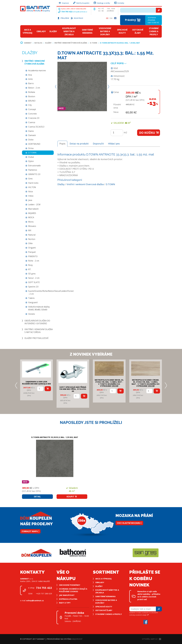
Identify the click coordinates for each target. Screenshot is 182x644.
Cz (107, 18)
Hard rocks (33, 183)
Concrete (32, 114)
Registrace (77, 18)
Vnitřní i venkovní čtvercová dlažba (71, 43)
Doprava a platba (68, 599)
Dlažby (53, 31)
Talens (31, 298)
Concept (32, 109)
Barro (31, 83)
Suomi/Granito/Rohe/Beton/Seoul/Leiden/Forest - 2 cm (51, 292)
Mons (31, 222)
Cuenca (32, 122)
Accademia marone (37, 70)
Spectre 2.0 (33, 287)
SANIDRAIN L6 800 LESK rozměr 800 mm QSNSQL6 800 (36, 383)
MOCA (31, 217)
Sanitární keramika (87, 31)
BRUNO (32, 101)
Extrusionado (34, 166)
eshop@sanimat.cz (80, 12)
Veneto (32, 314)
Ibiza (30, 191)
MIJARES (32, 213)
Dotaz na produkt (79, 144)
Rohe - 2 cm (34, 261)
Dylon (31, 161)
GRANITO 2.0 (34, 174)
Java (30, 200)
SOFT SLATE (34, 282)
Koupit (72, 497)
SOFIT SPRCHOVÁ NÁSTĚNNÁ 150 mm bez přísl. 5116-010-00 (73, 389)
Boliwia (32, 92)
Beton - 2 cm (34, 88)
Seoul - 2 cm (34, 278)
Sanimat (28, 43)
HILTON (32, 187)
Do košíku (149, 133)
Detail (37, 497)
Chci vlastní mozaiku (129, 523)
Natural (32, 235)
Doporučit (98, 144)
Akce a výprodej (28, 31)
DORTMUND (34, 144)
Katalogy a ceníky (102, 3)
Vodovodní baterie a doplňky (105, 31)
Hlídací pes (114, 144)
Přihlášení (63, 18)
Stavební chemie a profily (154, 31)
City (30, 105)
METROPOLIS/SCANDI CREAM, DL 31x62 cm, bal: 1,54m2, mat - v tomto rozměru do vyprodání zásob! (146, 383)
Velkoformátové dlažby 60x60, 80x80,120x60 (39, 308)
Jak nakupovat (67, 595)
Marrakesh (33, 209)
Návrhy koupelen (81, 3)
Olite (30, 243)
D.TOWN (94, 43)
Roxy (30, 265)
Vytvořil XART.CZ (151, 639)
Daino (31, 131)
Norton (32, 239)
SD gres (32, 274)
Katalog (38, 43)
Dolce (31, 140)
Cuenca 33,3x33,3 (36, 127)
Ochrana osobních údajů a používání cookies (73, 590)
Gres (30, 179)
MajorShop (77, 639)
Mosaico (32, 226)
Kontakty (119, 3)
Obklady (41, 31)
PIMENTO (33, 256)
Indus (31, 196)
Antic (31, 79)
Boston (32, 96)
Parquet (32, 252)
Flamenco (33, 170)
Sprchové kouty (122, 31)
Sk (111, 18)
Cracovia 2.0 (34, 118)
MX (30, 230)
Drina (31, 148)
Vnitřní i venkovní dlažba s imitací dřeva (39, 331)
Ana (30, 75)
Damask (32, 135)
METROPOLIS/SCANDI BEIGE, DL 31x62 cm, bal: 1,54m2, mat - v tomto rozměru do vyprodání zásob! (109, 383)
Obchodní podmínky (70, 585)
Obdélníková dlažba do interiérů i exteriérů (37, 322)
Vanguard (33, 302)
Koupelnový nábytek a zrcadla (69, 31)
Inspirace (64, 3)
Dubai (31, 157)
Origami (32, 248)
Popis (62, 144)
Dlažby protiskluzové (36, 338)
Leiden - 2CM (34, 204)
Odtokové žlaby (138, 31)
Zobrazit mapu (30, 531)
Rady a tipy (65, 603)
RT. (30, 269)
